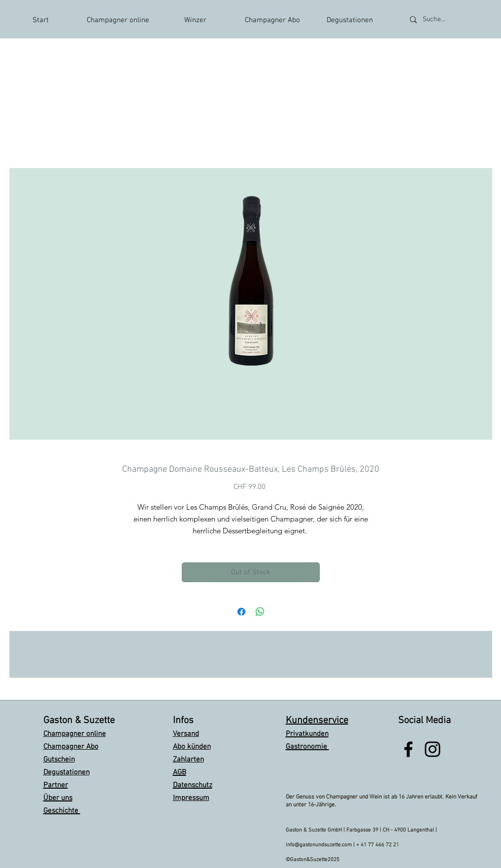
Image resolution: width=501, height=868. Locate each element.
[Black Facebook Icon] (408, 749)
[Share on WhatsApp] (260, 612)
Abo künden (192, 747)
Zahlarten (188, 760)
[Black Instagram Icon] (433, 749)
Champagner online (75, 734)
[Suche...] (447, 19)
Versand (186, 734)
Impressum (191, 798)
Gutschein (59, 760)
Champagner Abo (71, 747)
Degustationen (67, 772)
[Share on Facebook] (241, 612)
